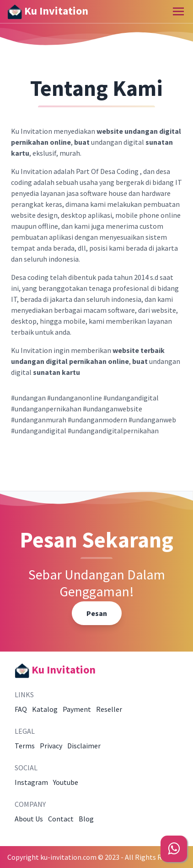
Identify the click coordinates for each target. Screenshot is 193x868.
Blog (86, 819)
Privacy (51, 746)
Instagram (31, 782)
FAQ (21, 709)
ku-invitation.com (68, 857)
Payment (77, 709)
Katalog (45, 709)
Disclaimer (84, 746)
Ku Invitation (48, 11)
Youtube (66, 782)
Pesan (97, 613)
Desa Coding (119, 171)
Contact (61, 819)
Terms (25, 746)
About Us (29, 819)
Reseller (109, 709)
